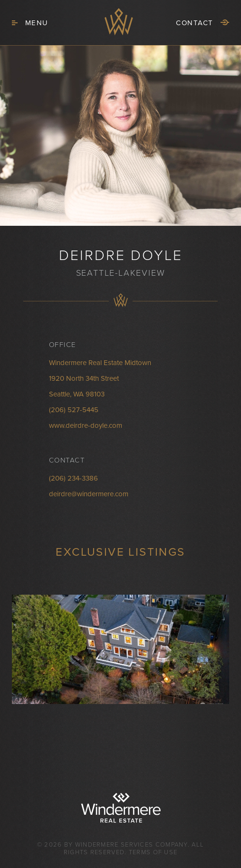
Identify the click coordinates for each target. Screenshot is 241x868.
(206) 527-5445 (74, 410)
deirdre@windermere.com (89, 494)
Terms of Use (153, 852)
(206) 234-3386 (73, 478)
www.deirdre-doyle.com (86, 425)
